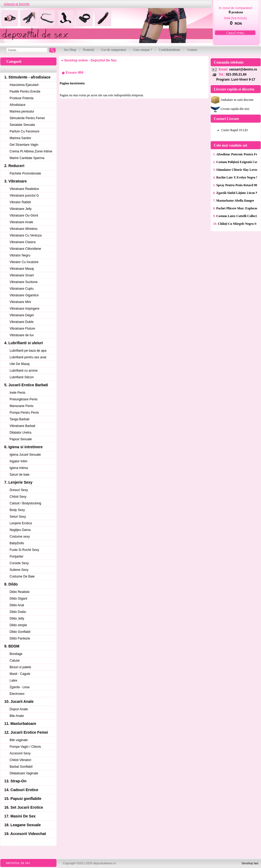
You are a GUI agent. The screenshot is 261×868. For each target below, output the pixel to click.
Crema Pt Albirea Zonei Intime (31, 151)
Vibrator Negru (20, 255)
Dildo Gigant (18, 599)
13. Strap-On (15, 781)
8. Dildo (11, 584)
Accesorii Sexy (20, 753)
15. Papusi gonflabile (23, 799)
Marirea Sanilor (20, 138)
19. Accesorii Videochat (25, 834)
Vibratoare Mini (20, 302)
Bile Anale (17, 716)
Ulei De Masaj (20, 364)
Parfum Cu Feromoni (24, 131)
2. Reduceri (14, 166)
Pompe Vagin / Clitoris (25, 747)
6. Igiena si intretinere (23, 447)
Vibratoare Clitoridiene (25, 249)
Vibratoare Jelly (21, 209)
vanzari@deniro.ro (243, 69)
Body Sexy (17, 510)
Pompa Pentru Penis (24, 413)
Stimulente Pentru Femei (27, 118)
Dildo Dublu (18, 612)
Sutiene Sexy (19, 570)
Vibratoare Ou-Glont (24, 215)
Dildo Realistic (20, 592)
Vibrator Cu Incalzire (24, 262)
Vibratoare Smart (22, 275)
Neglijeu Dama (20, 530)
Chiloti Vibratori (20, 760)
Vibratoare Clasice (23, 242)
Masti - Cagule (20, 674)
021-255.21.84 (236, 74)
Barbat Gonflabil (21, 767)
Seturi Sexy (18, 517)
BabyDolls (17, 543)
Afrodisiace (17, 105)
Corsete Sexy (19, 563)
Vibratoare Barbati (23, 426)
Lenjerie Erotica (21, 523)
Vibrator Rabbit (20, 202)
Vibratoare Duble (22, 322)
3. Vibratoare (16, 181)
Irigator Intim (19, 461)
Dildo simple (18, 625)
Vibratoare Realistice (24, 189)
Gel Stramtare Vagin (24, 145)
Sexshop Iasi (250, 863)
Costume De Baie (22, 576)
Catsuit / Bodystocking (25, 503)
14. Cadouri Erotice (21, 790)
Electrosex (17, 694)
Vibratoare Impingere (25, 309)
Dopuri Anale (19, 709)
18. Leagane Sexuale (23, 825)
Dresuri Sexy (19, 490)
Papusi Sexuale (21, 439)
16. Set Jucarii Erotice (24, 807)
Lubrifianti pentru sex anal (28, 357)
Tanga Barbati (19, 419)
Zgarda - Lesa (20, 687)
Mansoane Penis (21, 406)
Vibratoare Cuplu (22, 289)
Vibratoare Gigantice (24, 295)
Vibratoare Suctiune (24, 282)
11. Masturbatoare (20, 724)
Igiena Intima (19, 468)
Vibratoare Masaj (22, 269)
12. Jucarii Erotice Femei (26, 732)
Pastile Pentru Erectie (25, 92)
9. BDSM (12, 646)
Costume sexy (20, 537)
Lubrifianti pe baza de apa (28, 351)
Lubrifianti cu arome (24, 371)
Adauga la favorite (17, 4)
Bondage (16, 654)
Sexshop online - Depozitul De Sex (90, 60)
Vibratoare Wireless (23, 229)
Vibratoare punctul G (24, 196)
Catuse (15, 661)
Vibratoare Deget (22, 315)
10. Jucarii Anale (19, 701)
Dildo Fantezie (20, 638)
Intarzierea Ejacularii (24, 85)
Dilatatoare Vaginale (24, 773)
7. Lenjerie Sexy (18, 482)
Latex (13, 680)
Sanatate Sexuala (22, 125)
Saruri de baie (20, 475)
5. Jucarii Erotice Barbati (26, 385)
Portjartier (17, 556)
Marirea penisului (22, 111)
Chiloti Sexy (18, 497)
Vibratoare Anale (21, 222)
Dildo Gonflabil (20, 632)
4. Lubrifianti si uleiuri (24, 343)
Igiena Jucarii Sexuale (25, 455)
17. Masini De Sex (20, 816)
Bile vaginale (19, 740)
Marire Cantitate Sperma (27, 158)
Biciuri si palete (20, 667)
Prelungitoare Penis (24, 399)
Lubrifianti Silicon (22, 377)
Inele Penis (17, 393)
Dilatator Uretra (20, 433)
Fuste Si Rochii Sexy (24, 550)
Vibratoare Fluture (22, 329)
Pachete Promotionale (25, 173)
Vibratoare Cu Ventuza (26, 235)
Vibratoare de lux (22, 335)
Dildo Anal (17, 605)
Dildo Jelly (17, 618)
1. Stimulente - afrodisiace (27, 77)
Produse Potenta (21, 98)
